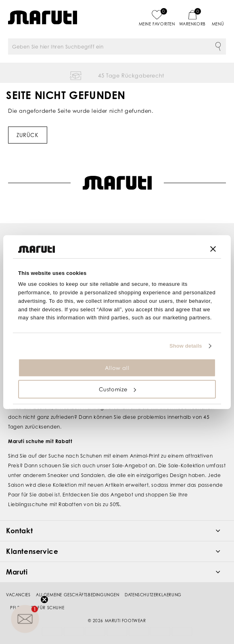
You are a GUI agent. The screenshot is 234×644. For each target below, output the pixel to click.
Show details (186, 346)
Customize (117, 389)
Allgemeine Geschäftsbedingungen (78, 585)
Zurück (28, 135)
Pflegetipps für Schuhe (37, 598)
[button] (25, 619)
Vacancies (18, 585)
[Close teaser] (44, 600)
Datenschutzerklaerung (153, 585)
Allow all (117, 368)
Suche (218, 46)
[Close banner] (213, 249)
